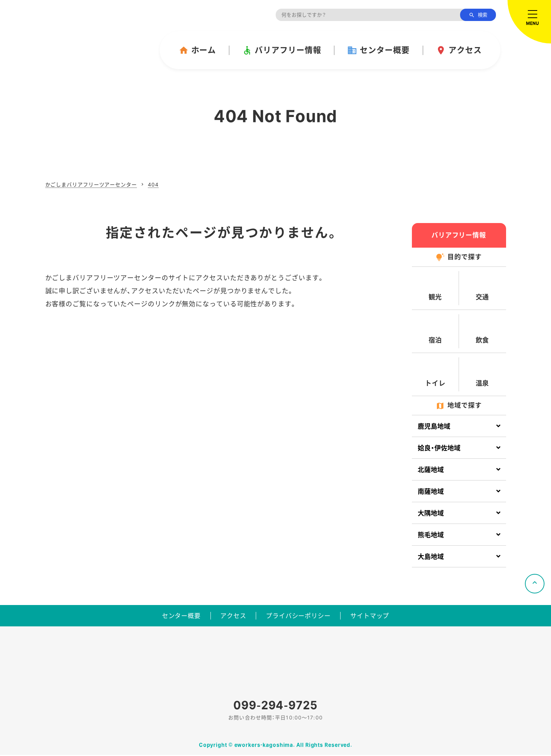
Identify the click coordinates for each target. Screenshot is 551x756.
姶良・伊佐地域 (439, 448)
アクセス (459, 50)
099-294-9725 (275, 706)
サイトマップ (379, 616)
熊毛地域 (431, 535)
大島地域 (431, 557)
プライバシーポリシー (301, 616)
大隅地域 (431, 513)
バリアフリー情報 (281, 50)
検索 (478, 15)
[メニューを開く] (529, 22)
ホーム (197, 50)
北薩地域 (431, 470)
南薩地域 (431, 492)
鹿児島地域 (434, 426)
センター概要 (378, 50)
